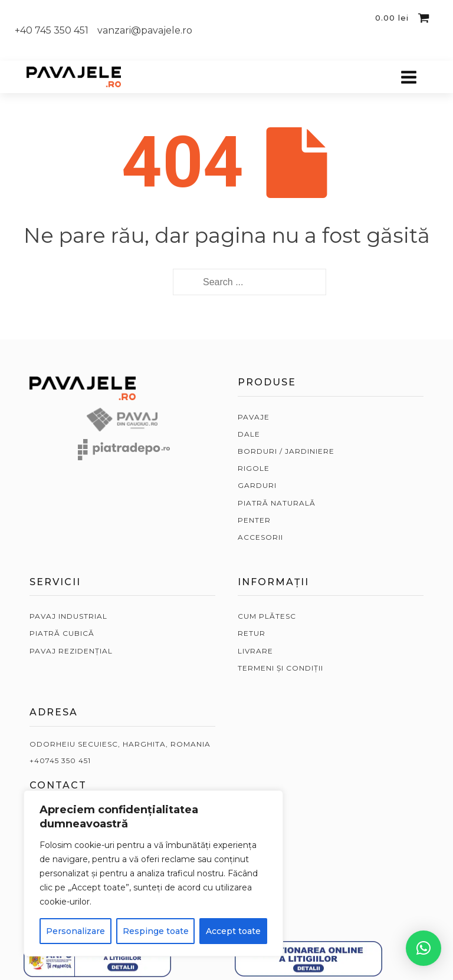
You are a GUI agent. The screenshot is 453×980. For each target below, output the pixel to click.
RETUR (252, 633)
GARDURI (257, 485)
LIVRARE (255, 651)
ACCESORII (260, 537)
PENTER (254, 520)
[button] (424, 948)
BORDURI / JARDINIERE (286, 451)
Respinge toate (156, 931)
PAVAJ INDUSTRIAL (68, 616)
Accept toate (233, 931)
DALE (249, 434)
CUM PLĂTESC (267, 616)
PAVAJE (254, 417)
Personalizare (75, 931)
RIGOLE (254, 468)
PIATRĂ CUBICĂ (62, 633)
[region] (153, 873)
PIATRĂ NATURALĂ (277, 503)
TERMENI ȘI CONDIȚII (280, 668)
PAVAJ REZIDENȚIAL (71, 651)
